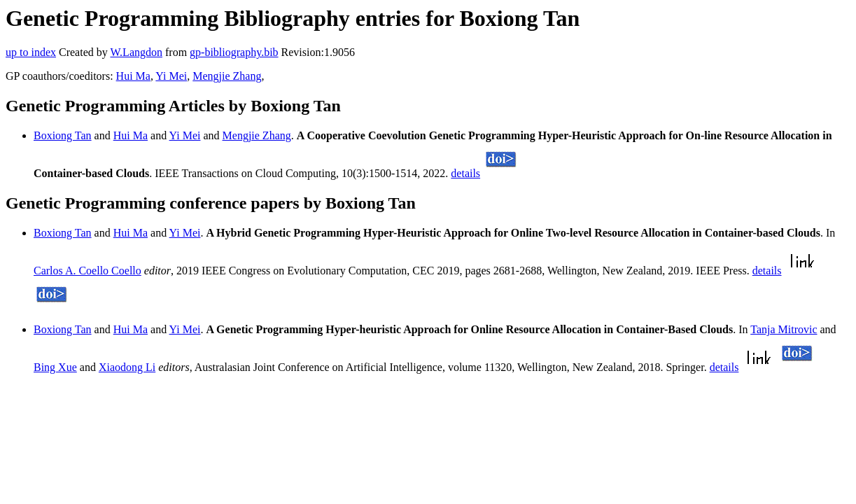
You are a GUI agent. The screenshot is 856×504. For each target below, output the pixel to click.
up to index (31, 52)
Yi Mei (171, 76)
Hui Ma (133, 76)
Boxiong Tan (63, 135)
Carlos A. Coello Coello (87, 271)
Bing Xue (55, 367)
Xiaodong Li (127, 367)
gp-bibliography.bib (234, 52)
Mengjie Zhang (227, 76)
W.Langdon (136, 52)
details (465, 173)
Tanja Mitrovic (784, 329)
